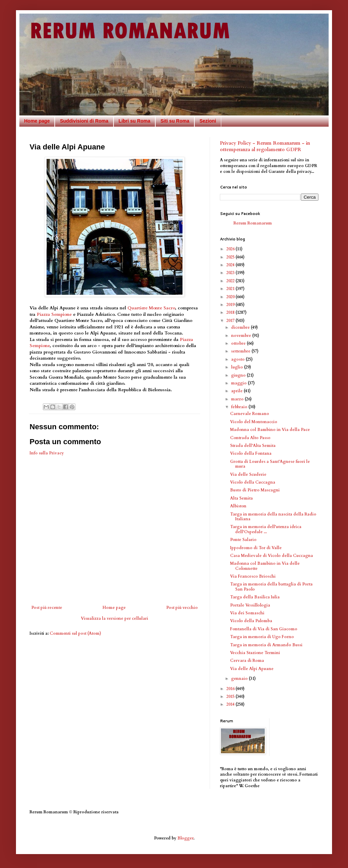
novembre (242, 336)
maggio (239, 383)
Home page (37, 121)
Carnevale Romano (250, 414)
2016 (231, 689)
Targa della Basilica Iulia (255, 597)
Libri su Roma (134, 121)
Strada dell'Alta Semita (253, 446)
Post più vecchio (182, 608)
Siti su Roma (175, 121)
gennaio (240, 679)
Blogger (185, 838)
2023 (231, 273)
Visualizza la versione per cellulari (115, 618)
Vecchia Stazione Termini (255, 653)
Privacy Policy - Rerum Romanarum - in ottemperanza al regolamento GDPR (265, 147)
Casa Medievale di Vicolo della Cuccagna (272, 556)
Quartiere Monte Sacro (151, 308)
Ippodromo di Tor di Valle (256, 548)
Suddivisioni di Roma (84, 121)
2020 (231, 297)
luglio (238, 367)
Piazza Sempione (54, 314)
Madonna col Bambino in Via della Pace (270, 430)
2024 (231, 265)
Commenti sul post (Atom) (75, 633)
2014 (231, 704)
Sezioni (208, 121)
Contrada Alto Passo (250, 438)
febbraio (240, 407)
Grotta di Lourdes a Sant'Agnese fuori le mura (270, 464)
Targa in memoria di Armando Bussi (266, 645)
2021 (231, 289)
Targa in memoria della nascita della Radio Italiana (273, 517)
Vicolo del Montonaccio (254, 422)
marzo (238, 399)
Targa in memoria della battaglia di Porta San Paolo (271, 586)
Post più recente (47, 608)
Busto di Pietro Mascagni (255, 490)
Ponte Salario (243, 540)
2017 (231, 321)
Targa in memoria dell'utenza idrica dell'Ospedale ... (266, 529)
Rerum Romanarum (253, 223)
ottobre (239, 343)
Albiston (238, 506)
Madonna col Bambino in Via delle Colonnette (265, 566)
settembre (241, 351)
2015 (231, 697)
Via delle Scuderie (248, 474)
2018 (231, 312)
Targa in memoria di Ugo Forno (262, 637)
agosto (238, 359)
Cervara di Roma (247, 661)
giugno (239, 375)
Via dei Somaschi (247, 613)
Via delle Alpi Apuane (252, 669)
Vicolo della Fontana (251, 453)
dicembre (241, 327)
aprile (237, 391)
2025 (231, 257)
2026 (231, 249)
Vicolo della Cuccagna (253, 482)
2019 (231, 305)
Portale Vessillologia (250, 605)
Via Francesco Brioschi (253, 576)
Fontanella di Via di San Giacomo (264, 629)
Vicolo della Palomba (251, 621)
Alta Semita (241, 498)
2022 (231, 281)
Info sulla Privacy (47, 453)
